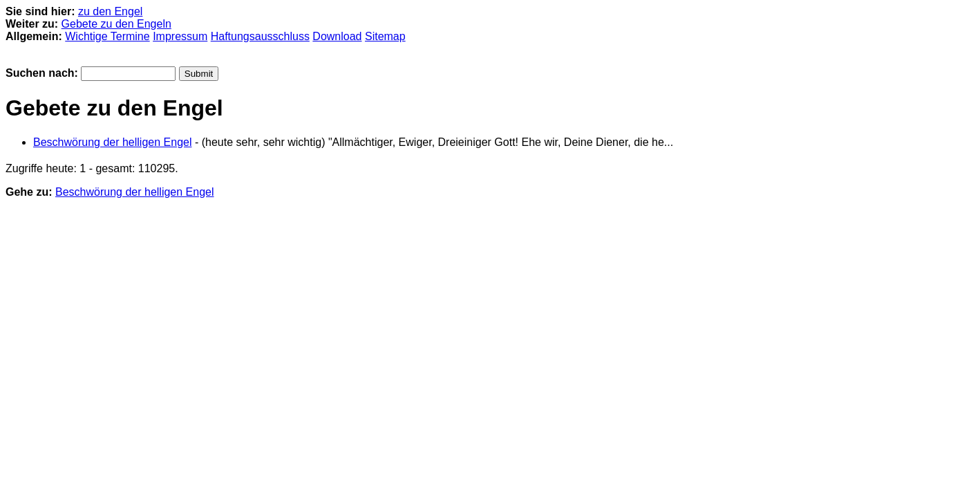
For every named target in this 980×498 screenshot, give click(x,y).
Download (337, 36)
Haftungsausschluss (260, 36)
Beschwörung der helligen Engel (112, 142)
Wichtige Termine (107, 36)
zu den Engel (110, 11)
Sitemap (385, 36)
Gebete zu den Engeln (116, 24)
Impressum (180, 36)
